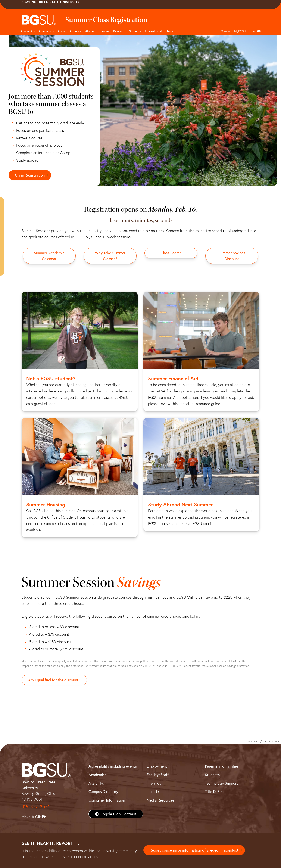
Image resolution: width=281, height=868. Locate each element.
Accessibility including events (113, 766)
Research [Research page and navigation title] (119, 31)
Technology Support (221, 783)
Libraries (104, 31)
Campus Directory (103, 791)
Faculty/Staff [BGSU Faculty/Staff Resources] (158, 775)
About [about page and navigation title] (62, 31)
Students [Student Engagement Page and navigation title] (135, 31)
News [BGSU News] (169, 31)
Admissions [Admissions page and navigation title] (46, 31)
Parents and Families (222, 766)
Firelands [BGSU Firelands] (154, 783)
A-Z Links (96, 783)
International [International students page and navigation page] (153, 31)
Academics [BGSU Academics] (97, 775)
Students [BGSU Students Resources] (212, 775)
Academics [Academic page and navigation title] (28, 31)
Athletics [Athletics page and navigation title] (76, 31)
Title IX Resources (220, 791)
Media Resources (160, 800)
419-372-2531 (36, 806)
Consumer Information (107, 800)
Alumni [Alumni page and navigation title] (90, 31)
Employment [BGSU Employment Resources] (157, 766)
